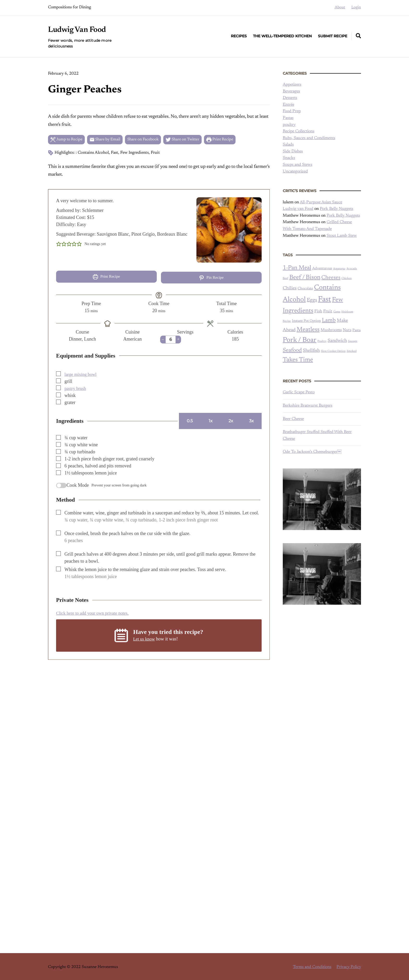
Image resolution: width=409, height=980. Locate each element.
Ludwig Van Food (79, 30)
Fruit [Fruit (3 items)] (328, 311)
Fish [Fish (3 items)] (318, 311)
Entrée (288, 105)
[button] (59, 245)
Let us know (145, 638)
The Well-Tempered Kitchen (282, 36)
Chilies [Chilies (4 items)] (290, 288)
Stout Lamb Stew (342, 236)
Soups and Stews (297, 165)
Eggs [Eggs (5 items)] (312, 300)
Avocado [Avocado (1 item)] (352, 269)
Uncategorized (295, 171)
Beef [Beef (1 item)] (285, 278)
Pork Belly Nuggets (336, 209)
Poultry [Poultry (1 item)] (322, 341)
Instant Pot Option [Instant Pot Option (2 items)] (306, 321)
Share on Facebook (149, 140)
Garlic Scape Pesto (299, 392)
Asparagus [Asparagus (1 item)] (339, 269)
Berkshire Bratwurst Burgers (308, 406)
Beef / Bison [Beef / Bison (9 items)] (305, 278)
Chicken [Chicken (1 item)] (347, 278)
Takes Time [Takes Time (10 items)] (298, 360)
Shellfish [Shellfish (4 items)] (311, 351)
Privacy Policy (349, 966)
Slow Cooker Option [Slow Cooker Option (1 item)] (333, 351)
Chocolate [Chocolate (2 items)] (305, 289)
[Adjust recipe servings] (171, 338)
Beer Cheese (293, 419)
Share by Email (108, 140)
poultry (289, 125)
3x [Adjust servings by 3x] (251, 420)
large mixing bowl (82, 373)
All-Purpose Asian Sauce (321, 202)
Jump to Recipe (67, 140)
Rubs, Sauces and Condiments (309, 138)
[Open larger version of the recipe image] (229, 231)
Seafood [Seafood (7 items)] (292, 351)
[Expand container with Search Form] (358, 36)
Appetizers (292, 85)
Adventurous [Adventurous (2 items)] (322, 269)
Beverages (291, 91)
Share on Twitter (191, 140)
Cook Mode (78, 484)
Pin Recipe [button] (211, 279)
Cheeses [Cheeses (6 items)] (331, 278)
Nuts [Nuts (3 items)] (347, 330)
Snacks (289, 158)
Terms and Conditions (312, 966)
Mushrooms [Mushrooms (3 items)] (331, 330)
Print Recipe (231, 140)
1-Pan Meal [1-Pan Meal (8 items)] (297, 268)
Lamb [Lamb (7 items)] (329, 320)
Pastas (288, 118)
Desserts (290, 98)
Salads (288, 145)
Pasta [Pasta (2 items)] (356, 330)
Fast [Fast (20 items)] (324, 300)
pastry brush (76, 387)
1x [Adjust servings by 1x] (211, 420)
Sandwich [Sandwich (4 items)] (337, 341)
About (340, 7)
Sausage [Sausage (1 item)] (353, 341)
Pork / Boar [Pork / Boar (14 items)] (300, 340)
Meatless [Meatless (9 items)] (308, 330)
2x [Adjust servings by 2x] (231, 420)
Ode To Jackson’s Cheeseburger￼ (312, 452)
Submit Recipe (333, 36)
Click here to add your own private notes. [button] (95, 612)
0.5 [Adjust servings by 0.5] (190, 420)
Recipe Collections (299, 131)
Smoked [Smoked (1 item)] (352, 351)
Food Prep (292, 111)
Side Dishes (293, 151)
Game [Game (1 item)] (337, 312)
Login (356, 7)
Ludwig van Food (298, 209)
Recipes (239, 36)
